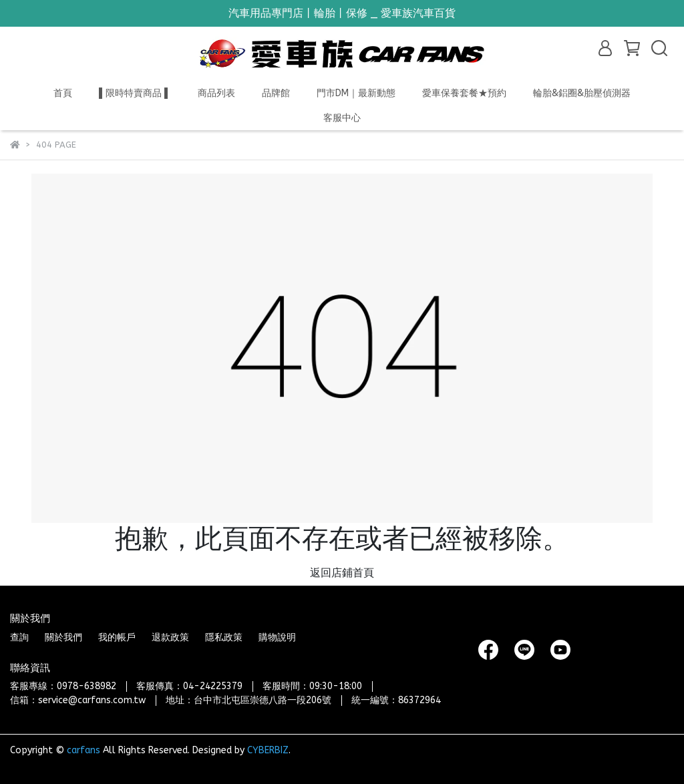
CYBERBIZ (268, 750)
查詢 (19, 637)
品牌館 (276, 93)
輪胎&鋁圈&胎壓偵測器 (582, 93)
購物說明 (277, 637)
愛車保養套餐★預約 (464, 93)
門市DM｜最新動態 (356, 93)
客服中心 (342, 118)
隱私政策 (224, 637)
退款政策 (170, 637)
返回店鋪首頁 (342, 573)
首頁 (63, 93)
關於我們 (63, 637)
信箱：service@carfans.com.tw (78, 700)
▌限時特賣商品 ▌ (135, 93)
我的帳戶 (117, 637)
